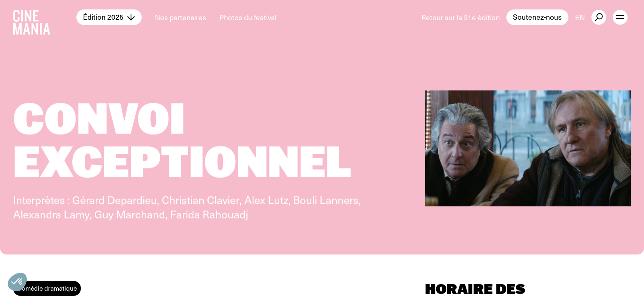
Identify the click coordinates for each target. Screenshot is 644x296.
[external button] (599, 17)
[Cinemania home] (45, 17)
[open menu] (620, 17)
